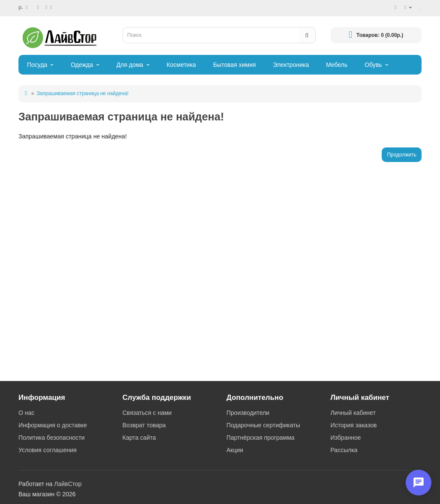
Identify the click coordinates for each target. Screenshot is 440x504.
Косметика (181, 65)
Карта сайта (139, 438)
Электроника (291, 65)
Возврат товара (144, 425)
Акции (235, 450)
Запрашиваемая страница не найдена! (82, 93)
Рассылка (344, 450)
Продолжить (402, 155)
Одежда (82, 65)
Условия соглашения (48, 450)
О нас (26, 413)
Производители (248, 413)
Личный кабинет (353, 413)
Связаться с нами (147, 413)
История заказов (354, 425)
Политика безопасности (51, 438)
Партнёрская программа (261, 438)
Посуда (37, 65)
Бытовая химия (235, 65)
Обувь (373, 65)
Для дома (130, 65)
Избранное (346, 438)
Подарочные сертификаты (263, 425)
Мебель (337, 65)
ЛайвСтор (68, 484)
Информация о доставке (53, 425)
